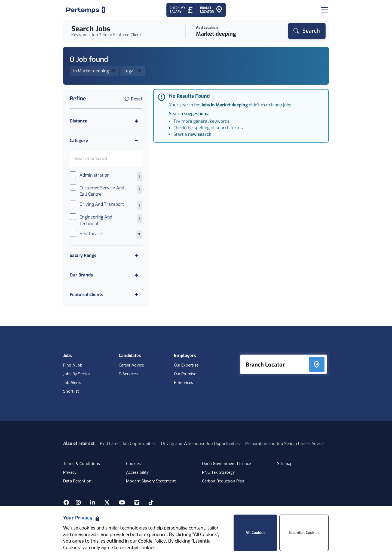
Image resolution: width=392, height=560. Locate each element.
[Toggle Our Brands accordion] (106, 275)
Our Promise (185, 374)
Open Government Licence (226, 464)
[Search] (307, 31)
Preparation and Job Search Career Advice (284, 444)
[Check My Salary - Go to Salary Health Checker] (181, 10)
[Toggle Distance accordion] (106, 121)
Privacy (70, 473)
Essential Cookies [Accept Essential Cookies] (304, 533)
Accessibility (137, 473)
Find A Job (73, 365)
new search (200, 134)
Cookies (133, 464)
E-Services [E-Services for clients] (183, 383)
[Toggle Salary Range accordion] (106, 255)
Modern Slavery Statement (151, 481)
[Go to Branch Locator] (211, 10)
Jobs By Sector (77, 374)
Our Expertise (186, 365)
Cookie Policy (152, 541)
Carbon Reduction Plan (223, 481)
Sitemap (285, 464)
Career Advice (131, 365)
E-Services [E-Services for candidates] (128, 374)
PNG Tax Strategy (218, 473)
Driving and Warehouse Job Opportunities (200, 444)
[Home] (85, 10)
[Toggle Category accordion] (106, 141)
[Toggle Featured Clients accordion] (106, 295)
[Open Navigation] (324, 10)
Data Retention (77, 481)
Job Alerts (72, 383)
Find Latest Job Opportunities (128, 444)
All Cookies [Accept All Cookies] (255, 533)
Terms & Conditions (82, 464)
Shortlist (71, 392)
